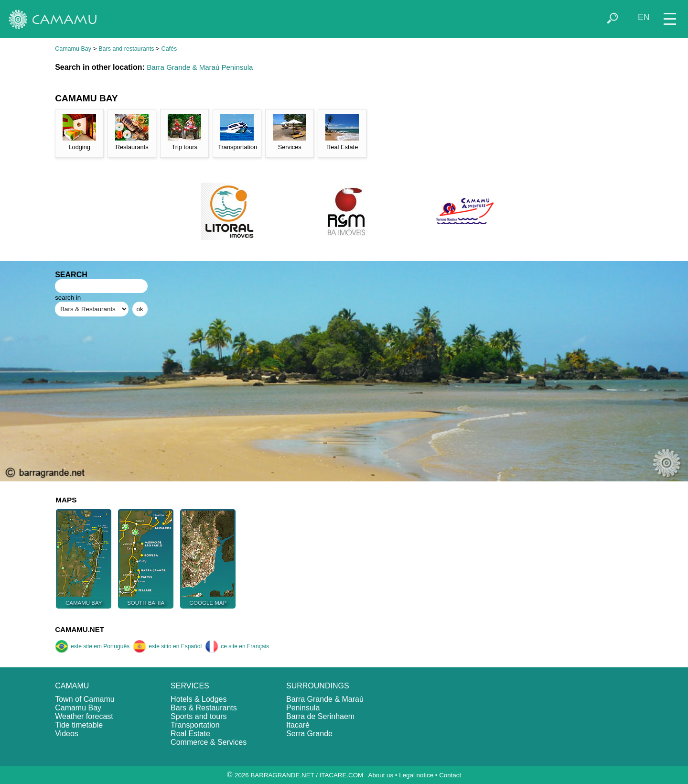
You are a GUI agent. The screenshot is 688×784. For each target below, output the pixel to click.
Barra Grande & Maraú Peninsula (200, 67)
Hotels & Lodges (199, 699)
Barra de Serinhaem (320, 716)
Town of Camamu (85, 699)
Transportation (195, 725)
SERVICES (190, 686)
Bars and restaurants (126, 49)
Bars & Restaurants (204, 708)
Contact (450, 775)
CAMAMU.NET (80, 629)
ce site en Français (237, 646)
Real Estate (190, 734)
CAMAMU (72, 686)
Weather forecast (84, 716)
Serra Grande (309, 734)
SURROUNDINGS (318, 686)
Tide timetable (79, 725)
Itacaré (298, 725)
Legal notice (416, 775)
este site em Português (92, 646)
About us (381, 775)
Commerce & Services (209, 742)
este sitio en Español (167, 646)
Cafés (169, 49)
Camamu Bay (73, 49)
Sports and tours (199, 716)
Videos (67, 734)
